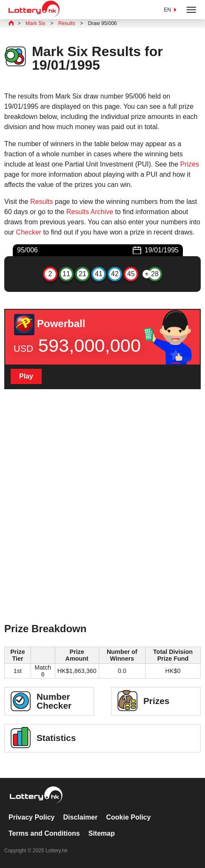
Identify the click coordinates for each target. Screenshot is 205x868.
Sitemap (102, 833)
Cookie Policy (128, 817)
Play (26, 376)
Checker (29, 232)
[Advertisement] (102, 517)
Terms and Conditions (44, 833)
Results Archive (90, 212)
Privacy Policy (32, 817)
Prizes (190, 164)
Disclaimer (81, 817)
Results (41, 202)
